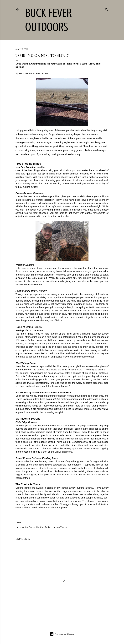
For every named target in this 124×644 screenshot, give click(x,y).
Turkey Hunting (37, 527)
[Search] (107, 9)
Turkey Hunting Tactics (56, 527)
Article (25, 527)
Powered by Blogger (62, 634)
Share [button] (18, 523)
